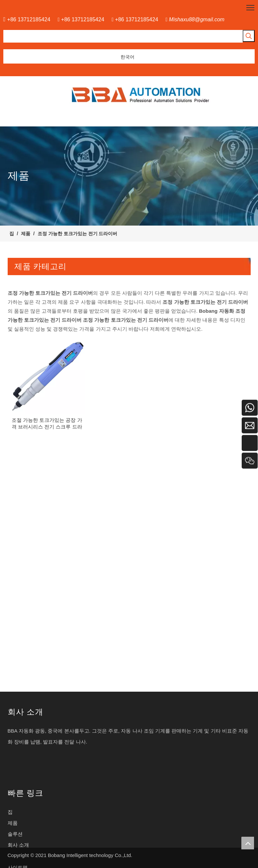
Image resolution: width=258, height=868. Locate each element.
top (248, 843)
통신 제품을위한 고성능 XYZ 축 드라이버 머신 (59, 630)
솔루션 (15, 834)
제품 (13, 823)
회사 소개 (18, 845)
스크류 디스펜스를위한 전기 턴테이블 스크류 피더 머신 (69, 407)
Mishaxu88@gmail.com (197, 19)
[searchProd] (123, 36)
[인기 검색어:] (249, 36)
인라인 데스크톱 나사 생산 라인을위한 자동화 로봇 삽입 (70, 518)
